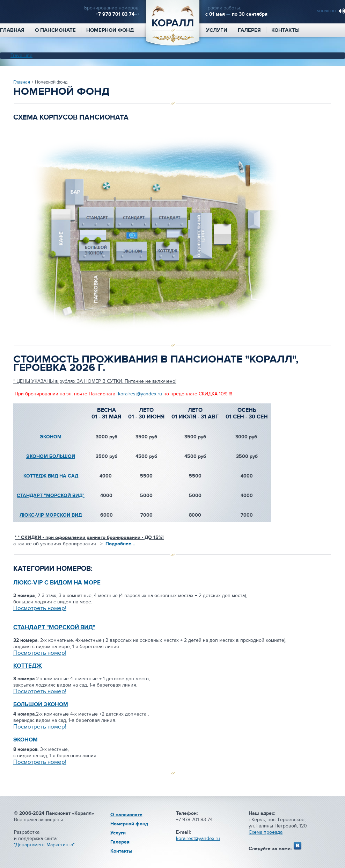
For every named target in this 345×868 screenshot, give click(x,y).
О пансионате (55, 30)
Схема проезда (266, 832)
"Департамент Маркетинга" (44, 845)
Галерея (249, 30)
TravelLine (21, 55)
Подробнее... (120, 544)
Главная (22, 82)
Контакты (285, 30)
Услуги (217, 30)
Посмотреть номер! (40, 691)
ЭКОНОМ (51, 437)
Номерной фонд (110, 30)
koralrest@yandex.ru (140, 394)
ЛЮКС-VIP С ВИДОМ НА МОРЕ (57, 583)
